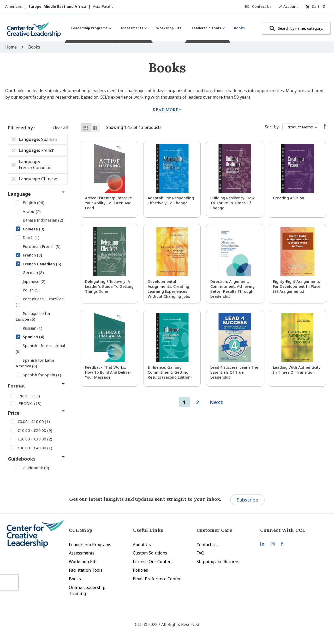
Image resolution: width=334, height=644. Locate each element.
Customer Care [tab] (214, 530)
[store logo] (34, 32)
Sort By (272, 127)
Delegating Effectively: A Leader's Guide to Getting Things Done (109, 286)
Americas (14, 6)
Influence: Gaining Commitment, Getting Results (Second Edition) (170, 372)
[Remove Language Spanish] (14, 139)
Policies (140, 570)
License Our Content (153, 562)
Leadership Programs (90, 545)
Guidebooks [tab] (22, 459)
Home (11, 47)
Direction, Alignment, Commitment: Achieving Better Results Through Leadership (232, 289)
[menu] (158, 28)
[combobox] (296, 28)
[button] (290, 6)
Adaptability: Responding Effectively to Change (171, 200)
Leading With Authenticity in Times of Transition (297, 370)
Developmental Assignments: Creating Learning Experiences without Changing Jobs (169, 289)
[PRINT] (38, 396)
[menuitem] (91, 28)
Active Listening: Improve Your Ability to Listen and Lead (109, 203)
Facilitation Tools (86, 570)
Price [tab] (14, 413)
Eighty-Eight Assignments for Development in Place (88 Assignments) (297, 286)
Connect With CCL (283, 530)
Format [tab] (17, 386)
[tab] (292, 530)
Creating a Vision (289, 198)
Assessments (82, 553)
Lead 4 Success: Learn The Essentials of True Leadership (234, 372)
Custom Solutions (150, 553)
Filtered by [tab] (21, 128)
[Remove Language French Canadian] (14, 165)
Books (75, 579)
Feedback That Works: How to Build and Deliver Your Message (108, 372)
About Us (142, 545)
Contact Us (258, 6)
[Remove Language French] (14, 151)
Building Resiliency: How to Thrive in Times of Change (232, 203)
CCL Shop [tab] (80, 530)
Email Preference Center (157, 579)
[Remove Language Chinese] (14, 179)
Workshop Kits (83, 562)
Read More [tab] (166, 110)
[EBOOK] (38, 403)
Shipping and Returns (218, 562)
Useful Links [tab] (148, 530)
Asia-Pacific (103, 6)
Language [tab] (19, 194)
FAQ (200, 553)
